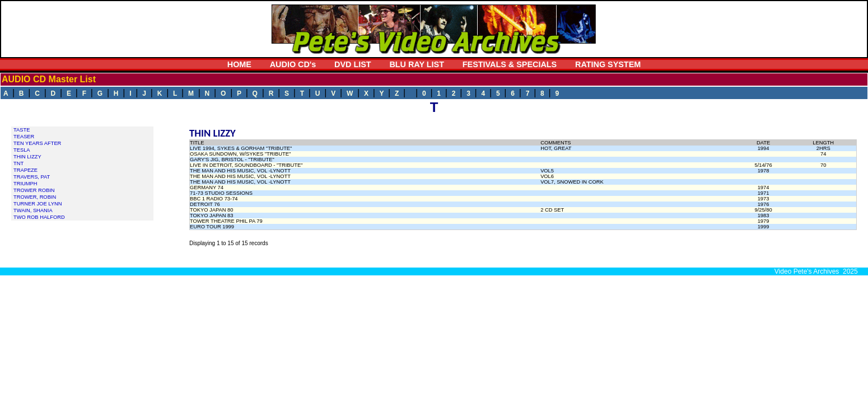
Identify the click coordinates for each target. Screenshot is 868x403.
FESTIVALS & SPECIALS (510, 64)
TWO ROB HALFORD (39, 217)
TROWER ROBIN (34, 190)
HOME (239, 64)
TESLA (22, 150)
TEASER (24, 137)
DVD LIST (353, 64)
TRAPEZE (25, 170)
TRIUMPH (25, 184)
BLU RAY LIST (417, 64)
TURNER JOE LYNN (38, 204)
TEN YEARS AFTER (37, 143)
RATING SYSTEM (608, 64)
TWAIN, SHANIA (33, 210)
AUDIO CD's (293, 64)
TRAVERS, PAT (32, 177)
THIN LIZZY (27, 157)
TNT (18, 163)
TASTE (22, 130)
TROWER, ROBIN (35, 197)
